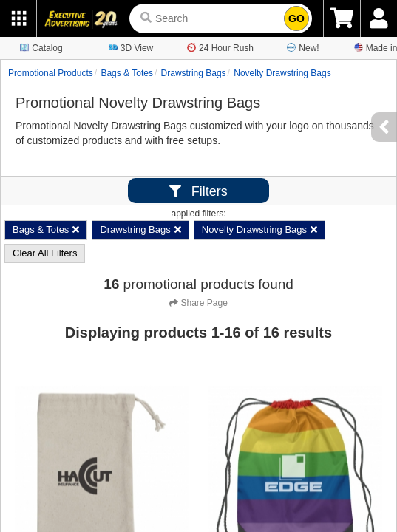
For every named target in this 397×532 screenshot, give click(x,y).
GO (296, 18)
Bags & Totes (127, 73)
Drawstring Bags (194, 73)
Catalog (41, 47)
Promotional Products (51, 73)
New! (303, 47)
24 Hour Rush (220, 47)
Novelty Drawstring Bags (282, 73)
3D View (131, 47)
